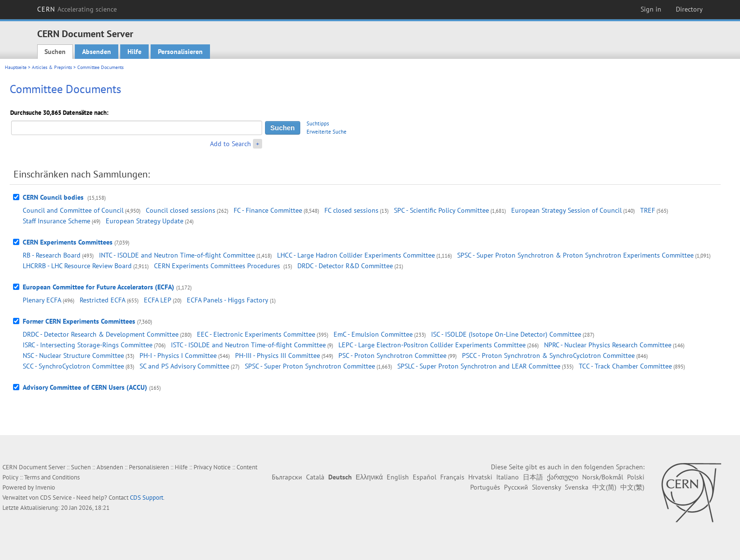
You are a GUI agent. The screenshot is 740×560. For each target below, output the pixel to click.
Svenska (577, 487)
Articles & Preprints (52, 67)
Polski (636, 477)
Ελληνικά (369, 477)
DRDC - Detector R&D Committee (345, 266)
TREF (648, 210)
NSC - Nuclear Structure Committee (73, 355)
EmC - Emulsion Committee (373, 334)
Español (425, 477)
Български (287, 477)
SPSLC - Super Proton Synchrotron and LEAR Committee (479, 366)
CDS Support (147, 498)
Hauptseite (16, 67)
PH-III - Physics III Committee (278, 355)
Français (452, 477)
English (398, 477)
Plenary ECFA (42, 300)
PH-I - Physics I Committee (178, 355)
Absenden (97, 52)
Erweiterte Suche (327, 132)
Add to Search (230, 144)
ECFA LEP (158, 300)
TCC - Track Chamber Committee (625, 366)
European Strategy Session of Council (566, 210)
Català (315, 477)
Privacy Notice (212, 467)
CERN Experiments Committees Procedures (218, 266)
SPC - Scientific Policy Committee (441, 210)
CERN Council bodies (54, 197)
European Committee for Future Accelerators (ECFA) (98, 287)
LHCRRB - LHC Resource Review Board (77, 266)
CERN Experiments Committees (68, 242)
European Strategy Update (145, 221)
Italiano (508, 477)
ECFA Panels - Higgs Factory (228, 300)
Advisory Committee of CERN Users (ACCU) (85, 387)
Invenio (45, 487)
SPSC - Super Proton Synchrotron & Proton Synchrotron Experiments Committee (575, 255)
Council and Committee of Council (73, 210)
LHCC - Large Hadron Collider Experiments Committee (356, 255)
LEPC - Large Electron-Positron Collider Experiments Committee (432, 345)
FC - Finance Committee (268, 210)
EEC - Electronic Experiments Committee (256, 334)
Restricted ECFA (103, 300)
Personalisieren (180, 52)
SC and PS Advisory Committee (184, 366)
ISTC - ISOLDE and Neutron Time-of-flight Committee (248, 345)
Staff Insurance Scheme (56, 221)
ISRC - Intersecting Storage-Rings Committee (88, 345)
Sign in (651, 9)
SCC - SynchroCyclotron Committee (73, 366)
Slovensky (546, 487)
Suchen (55, 52)
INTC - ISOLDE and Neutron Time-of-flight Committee (177, 255)
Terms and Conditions (52, 477)
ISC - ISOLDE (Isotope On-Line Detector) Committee (506, 334)
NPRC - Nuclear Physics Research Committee (608, 345)
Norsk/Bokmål (603, 477)
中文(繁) (632, 487)
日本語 (533, 477)
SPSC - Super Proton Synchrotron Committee (310, 366)
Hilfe (134, 52)
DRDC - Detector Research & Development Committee (101, 334)
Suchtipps (318, 123)
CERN (77, 9)
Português (485, 487)
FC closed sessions (351, 210)
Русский (516, 487)
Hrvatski (480, 477)
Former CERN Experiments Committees (79, 321)
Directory (689, 9)
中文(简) (604, 487)
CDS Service (56, 498)
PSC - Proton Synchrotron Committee (392, 355)
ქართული (563, 477)
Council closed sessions (181, 210)
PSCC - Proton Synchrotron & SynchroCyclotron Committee (548, 355)
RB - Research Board (52, 255)
